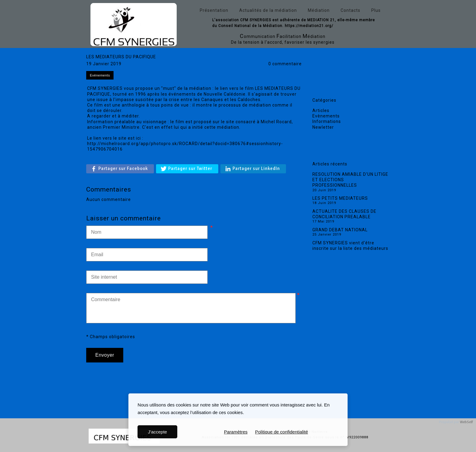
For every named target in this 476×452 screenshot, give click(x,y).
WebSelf (466, 422)
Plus (376, 10)
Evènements (326, 116)
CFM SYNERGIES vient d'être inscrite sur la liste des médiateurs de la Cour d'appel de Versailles (350, 248)
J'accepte (157, 432)
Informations (327, 121)
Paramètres (236, 432)
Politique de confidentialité (281, 432)
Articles (321, 110)
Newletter (323, 127)
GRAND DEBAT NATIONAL (340, 230)
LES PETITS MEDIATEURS (340, 198)
